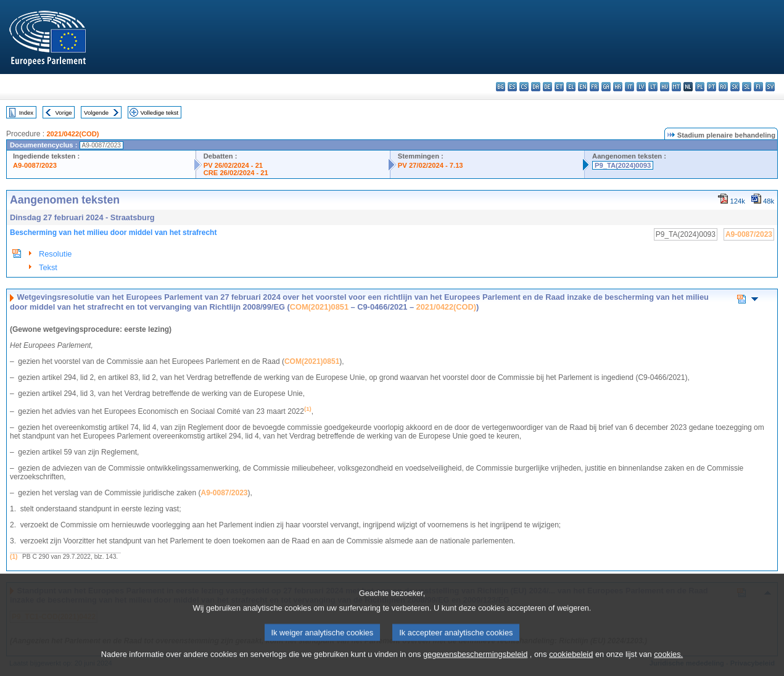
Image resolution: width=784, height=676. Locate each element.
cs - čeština (524, 87)
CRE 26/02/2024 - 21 (236, 173)
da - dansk (536, 87)
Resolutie (55, 254)
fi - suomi (758, 87)
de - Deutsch (547, 87)
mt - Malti (676, 87)
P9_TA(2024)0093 (623, 165)
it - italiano (629, 87)
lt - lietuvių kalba (653, 87)
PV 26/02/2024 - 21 (233, 165)
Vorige (64, 113)
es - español (512, 87)
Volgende (96, 113)
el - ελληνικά (571, 87)
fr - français (594, 87)
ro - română (723, 87)
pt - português (712, 87)
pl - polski (700, 87)
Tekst (48, 267)
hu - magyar (665, 87)
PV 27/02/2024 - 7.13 (431, 165)
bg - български (501, 87)
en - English (583, 87)
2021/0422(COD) (72, 134)
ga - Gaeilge (606, 87)
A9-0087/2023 (35, 165)
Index (26, 113)
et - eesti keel (559, 87)
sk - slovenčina (735, 87)
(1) (14, 557)
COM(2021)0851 (319, 307)
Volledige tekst (159, 113)
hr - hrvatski (618, 87)
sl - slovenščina (747, 87)
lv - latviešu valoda (641, 87)
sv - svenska (770, 87)
